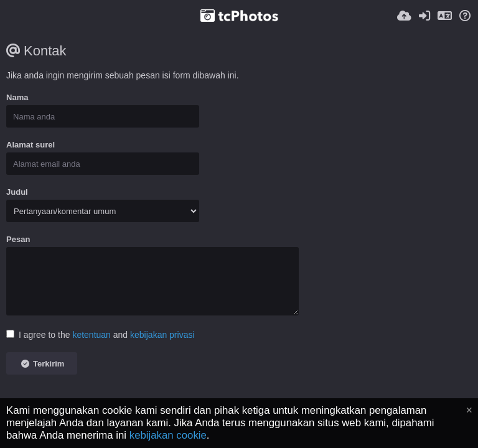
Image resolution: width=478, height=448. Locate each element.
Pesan (18, 239)
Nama (17, 97)
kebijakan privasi (162, 335)
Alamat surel (30, 145)
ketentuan (91, 335)
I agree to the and (101, 335)
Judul (17, 192)
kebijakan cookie (168, 435)
